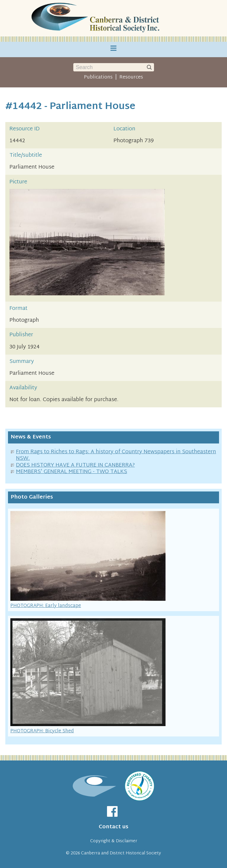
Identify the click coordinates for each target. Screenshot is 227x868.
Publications (98, 77)
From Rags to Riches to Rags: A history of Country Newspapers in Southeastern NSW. (116, 455)
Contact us (113, 827)
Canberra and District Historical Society (121, 853)
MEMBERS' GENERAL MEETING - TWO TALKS (72, 472)
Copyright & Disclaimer (114, 841)
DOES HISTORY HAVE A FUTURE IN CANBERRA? (75, 465)
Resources (131, 77)
